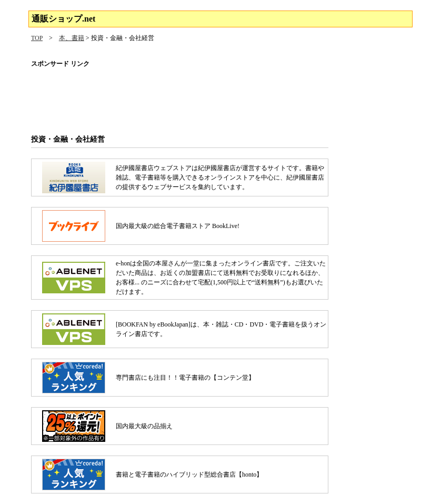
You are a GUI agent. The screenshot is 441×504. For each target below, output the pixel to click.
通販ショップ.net (63, 19)
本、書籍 (72, 38)
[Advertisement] (220, 97)
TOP (37, 38)
